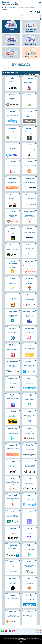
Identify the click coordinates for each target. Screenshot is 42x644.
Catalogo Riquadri (8, 8)
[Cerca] (27, 16)
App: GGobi (5, 9)
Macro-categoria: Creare (18, 8)
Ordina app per (24, 74)
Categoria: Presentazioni (30, 8)
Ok (21, 642)
